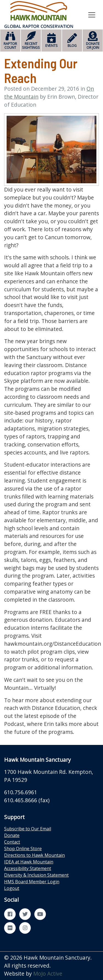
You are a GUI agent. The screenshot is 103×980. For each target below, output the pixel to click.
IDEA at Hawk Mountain (29, 862)
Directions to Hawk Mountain (34, 855)
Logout (12, 888)
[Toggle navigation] (92, 15)
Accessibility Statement (28, 868)
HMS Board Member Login (32, 882)
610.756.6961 (21, 792)
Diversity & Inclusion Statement (36, 875)
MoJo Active (48, 974)
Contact (12, 842)
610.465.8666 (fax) (27, 800)
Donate (12, 835)
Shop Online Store (23, 849)
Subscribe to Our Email (28, 829)
